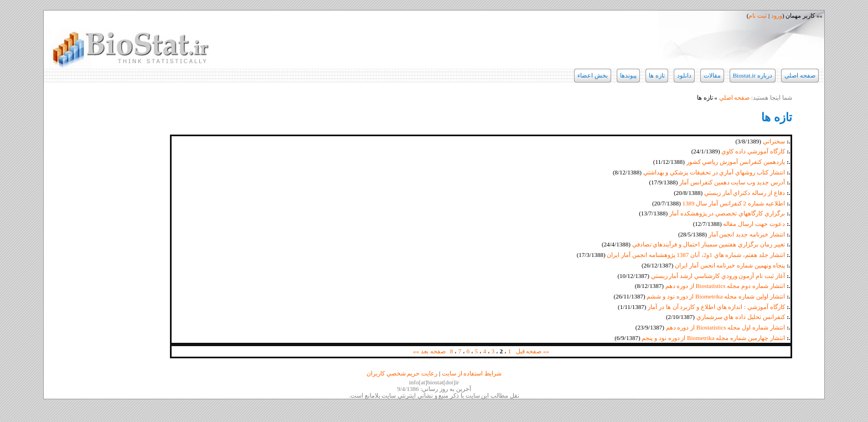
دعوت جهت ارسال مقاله (754, 224)
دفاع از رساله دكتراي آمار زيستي (745, 193)
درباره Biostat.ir (753, 75)
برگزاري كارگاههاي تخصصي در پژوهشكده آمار (727, 213)
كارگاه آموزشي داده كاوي (753, 151)
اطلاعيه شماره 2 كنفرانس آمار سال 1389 (734, 203)
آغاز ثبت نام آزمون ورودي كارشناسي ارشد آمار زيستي (718, 276)
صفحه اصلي (800, 75)
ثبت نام (758, 16)
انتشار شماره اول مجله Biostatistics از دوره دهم (725, 327)
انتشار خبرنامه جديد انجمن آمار (747, 234)
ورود (777, 16)
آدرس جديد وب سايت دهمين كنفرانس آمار (732, 182)
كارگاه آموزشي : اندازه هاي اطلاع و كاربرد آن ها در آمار (716, 307)
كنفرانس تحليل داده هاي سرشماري (741, 317)
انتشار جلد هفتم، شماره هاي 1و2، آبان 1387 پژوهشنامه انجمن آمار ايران (696, 255)
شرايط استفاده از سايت (472, 373)
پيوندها (628, 75)
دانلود (684, 75)
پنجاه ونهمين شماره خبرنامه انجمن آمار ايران (730, 265)
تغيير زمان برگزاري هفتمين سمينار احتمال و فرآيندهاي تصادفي (709, 244)
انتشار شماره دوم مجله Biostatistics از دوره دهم (725, 286)
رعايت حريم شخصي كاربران (402, 373)
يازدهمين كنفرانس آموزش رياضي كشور (736, 162)
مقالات (712, 75)
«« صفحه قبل (533, 351)
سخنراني (774, 141)
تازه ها (657, 75)
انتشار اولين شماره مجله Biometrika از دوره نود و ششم (715, 296)
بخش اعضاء (593, 75)
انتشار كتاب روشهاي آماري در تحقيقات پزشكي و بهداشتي (714, 172)
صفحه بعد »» (429, 351)
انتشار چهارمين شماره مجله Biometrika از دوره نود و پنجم (713, 338)
